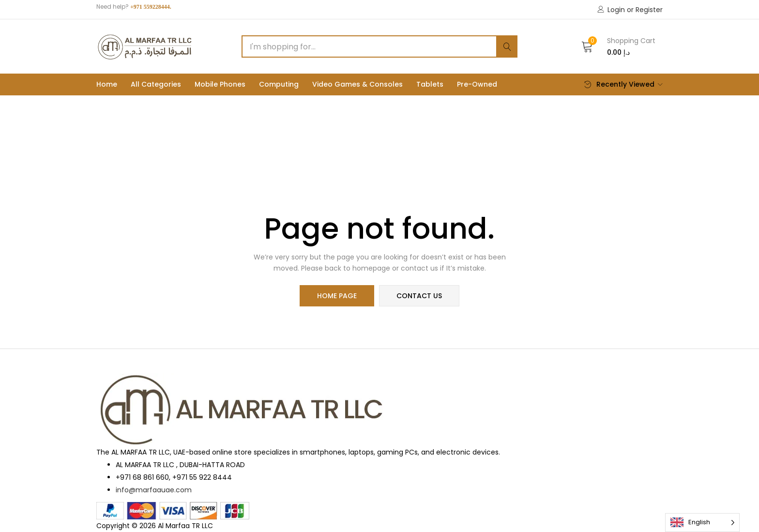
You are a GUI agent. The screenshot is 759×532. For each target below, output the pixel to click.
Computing (279, 84)
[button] (618, 46)
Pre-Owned (477, 84)
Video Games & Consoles (357, 84)
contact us (419, 296)
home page (337, 296)
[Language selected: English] (702, 523)
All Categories (156, 84)
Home (107, 84)
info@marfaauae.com (154, 490)
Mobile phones (220, 84)
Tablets (430, 84)
